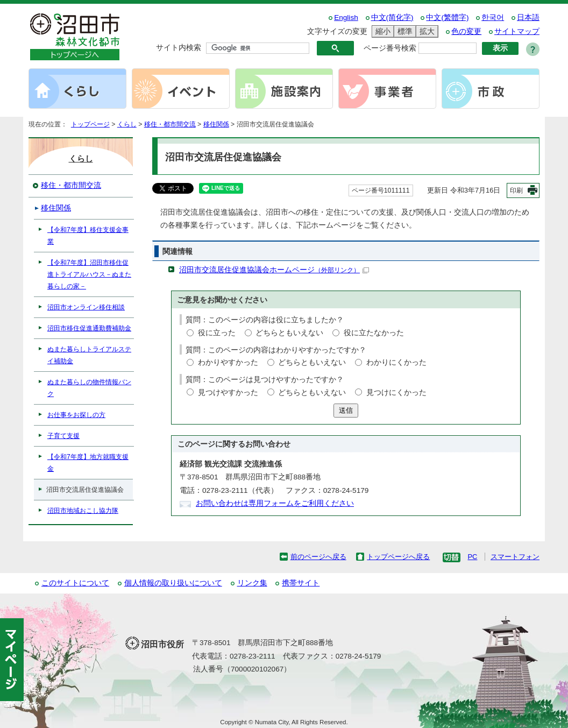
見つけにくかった (396, 393)
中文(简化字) (392, 17)
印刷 (516, 190)
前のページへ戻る (318, 557)
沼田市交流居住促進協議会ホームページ (274, 270)
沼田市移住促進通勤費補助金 (89, 328)
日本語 (528, 17)
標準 (403, 31)
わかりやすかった (228, 362)
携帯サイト (301, 583)
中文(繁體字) (447, 17)
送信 (346, 410)
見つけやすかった (228, 393)
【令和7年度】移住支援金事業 (88, 236)
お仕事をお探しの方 (76, 415)
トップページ (90, 124)
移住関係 (216, 124)
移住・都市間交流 (170, 124)
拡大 (425, 31)
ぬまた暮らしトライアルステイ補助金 (89, 355)
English (346, 17)
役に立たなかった (374, 333)
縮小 (381, 31)
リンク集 (252, 583)
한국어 (493, 17)
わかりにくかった (396, 362)
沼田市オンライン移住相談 (86, 307)
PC (472, 557)
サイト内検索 (179, 48)
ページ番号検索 (390, 48)
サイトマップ (517, 31)
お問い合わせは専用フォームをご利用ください (275, 503)
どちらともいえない (289, 333)
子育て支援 (63, 436)
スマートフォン (515, 557)
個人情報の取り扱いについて (173, 583)
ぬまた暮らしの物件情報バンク (89, 388)
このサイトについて (75, 583)
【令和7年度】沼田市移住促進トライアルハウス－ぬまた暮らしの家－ (89, 274)
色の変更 (466, 31)
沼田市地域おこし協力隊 (83, 511)
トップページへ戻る (398, 557)
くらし (127, 124)
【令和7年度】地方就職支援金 (88, 463)
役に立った (217, 333)
